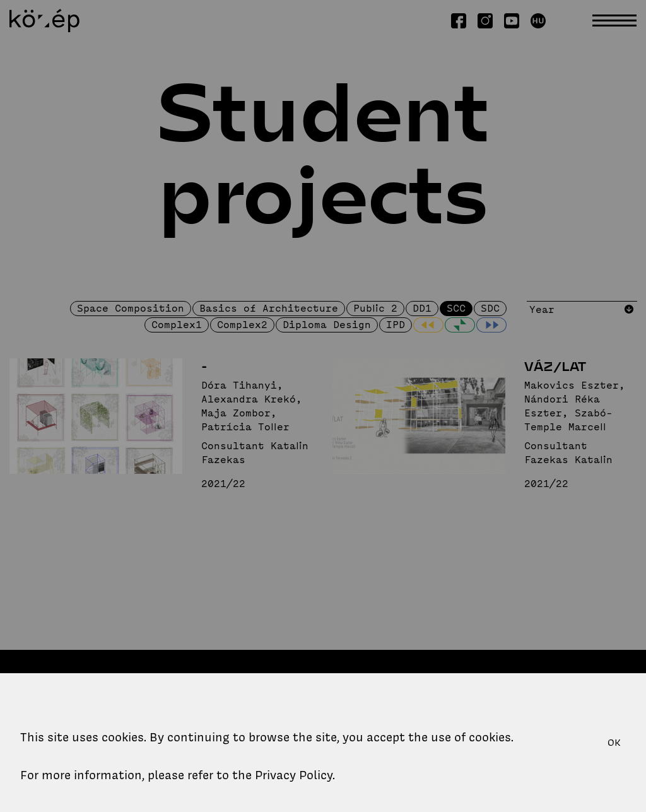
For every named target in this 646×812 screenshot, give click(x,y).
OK (614, 743)
